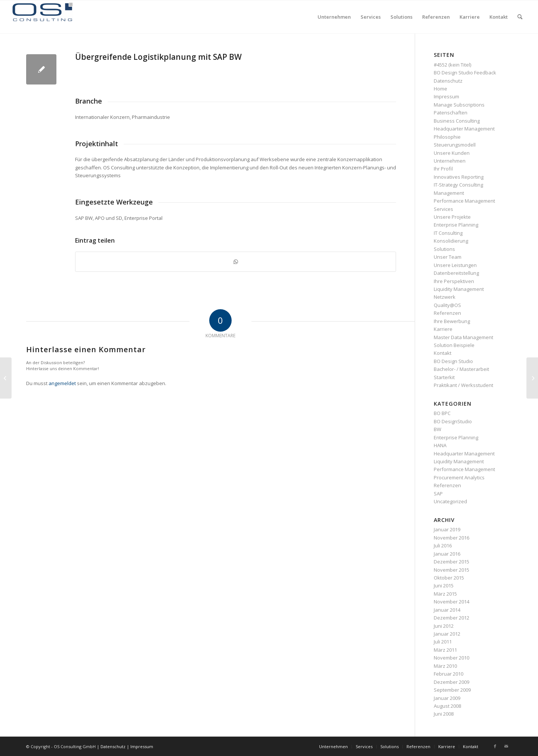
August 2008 (447, 706)
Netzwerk (445, 297)
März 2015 (445, 594)
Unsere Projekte (452, 217)
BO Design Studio (453, 361)
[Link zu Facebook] (495, 746)
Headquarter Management (464, 129)
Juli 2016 (443, 546)
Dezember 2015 (452, 562)
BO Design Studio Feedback (465, 73)
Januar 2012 (447, 634)
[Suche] (520, 17)
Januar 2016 (447, 554)
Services (443, 209)
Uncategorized (450, 501)
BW (437, 429)
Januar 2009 (447, 698)
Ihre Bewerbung (452, 321)
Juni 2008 (444, 714)
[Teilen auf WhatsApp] (236, 262)
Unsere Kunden (452, 153)
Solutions (444, 249)
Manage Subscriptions (459, 105)
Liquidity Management (459, 289)
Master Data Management (463, 337)
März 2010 (445, 666)
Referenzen (447, 313)
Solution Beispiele (454, 345)
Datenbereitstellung (456, 273)
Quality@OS (447, 305)
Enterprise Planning (456, 225)
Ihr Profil (443, 169)
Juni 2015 (444, 586)
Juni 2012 (444, 626)
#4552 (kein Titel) (452, 65)
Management (449, 193)
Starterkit (444, 377)
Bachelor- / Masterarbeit (461, 369)
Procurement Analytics (459, 477)
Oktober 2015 (449, 578)
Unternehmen (450, 161)
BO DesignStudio (453, 421)
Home (440, 89)
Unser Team (448, 257)
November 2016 (452, 538)
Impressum (446, 96)
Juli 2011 (443, 642)
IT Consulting (448, 233)
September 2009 (452, 690)
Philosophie (447, 137)
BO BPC (442, 413)
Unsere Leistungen (455, 265)
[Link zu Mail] (506, 746)
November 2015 (452, 570)
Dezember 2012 (452, 618)
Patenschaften (451, 113)
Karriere (443, 329)
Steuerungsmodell (455, 145)
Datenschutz (448, 81)
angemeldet (62, 383)
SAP (438, 494)
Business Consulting (457, 121)
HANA (440, 445)
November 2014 (452, 602)
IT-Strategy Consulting (458, 185)
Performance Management (464, 201)
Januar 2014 (447, 610)
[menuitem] (334, 17)
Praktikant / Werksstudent (463, 385)
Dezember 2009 (452, 682)
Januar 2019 (447, 529)
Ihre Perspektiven (454, 281)
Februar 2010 (449, 674)
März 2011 (445, 650)
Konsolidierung (451, 241)
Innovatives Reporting (459, 177)
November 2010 (452, 658)
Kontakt (443, 353)
